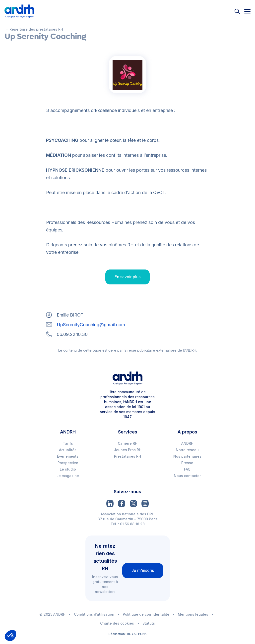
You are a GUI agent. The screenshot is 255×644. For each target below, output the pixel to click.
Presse (187, 463)
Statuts (149, 623)
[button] (10, 636)
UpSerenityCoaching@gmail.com (91, 325)
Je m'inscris (143, 570)
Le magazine (68, 476)
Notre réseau (187, 450)
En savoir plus (127, 277)
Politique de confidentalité (146, 614)
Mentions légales (193, 614)
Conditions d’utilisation (94, 614)
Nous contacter (187, 476)
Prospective (68, 463)
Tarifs (68, 443)
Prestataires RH (127, 456)
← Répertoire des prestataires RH (34, 29)
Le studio (68, 469)
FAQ (187, 469)
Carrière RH (128, 443)
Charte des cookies (117, 623)
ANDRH (187, 443)
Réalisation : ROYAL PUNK (128, 634)
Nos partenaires (187, 456)
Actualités (68, 450)
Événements (68, 456)
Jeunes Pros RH (128, 450)
